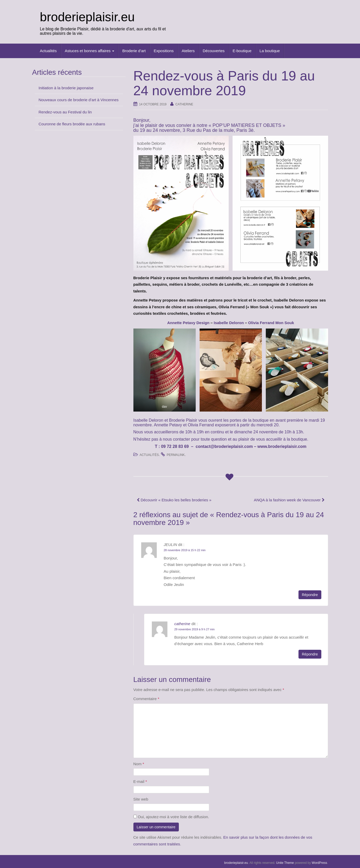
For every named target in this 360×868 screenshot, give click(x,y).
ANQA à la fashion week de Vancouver (289, 500)
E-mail (140, 781)
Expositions (164, 51)
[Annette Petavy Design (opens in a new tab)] (188, 323)
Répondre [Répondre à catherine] (310, 654)
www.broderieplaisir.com (282, 446)
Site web (141, 799)
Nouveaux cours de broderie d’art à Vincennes (79, 100)
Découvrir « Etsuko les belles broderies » (174, 500)
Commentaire (146, 699)
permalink (176, 455)
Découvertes (214, 51)
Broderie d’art (134, 51)
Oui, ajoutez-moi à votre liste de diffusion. (171, 817)
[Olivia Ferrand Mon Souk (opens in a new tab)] (271, 323)
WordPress (319, 863)
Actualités (48, 51)
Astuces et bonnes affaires (90, 51)
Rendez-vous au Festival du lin (65, 112)
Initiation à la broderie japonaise (66, 88)
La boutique (270, 51)
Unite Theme (285, 863)
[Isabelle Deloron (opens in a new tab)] (229, 323)
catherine (184, 104)
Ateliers (188, 51)
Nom (139, 764)
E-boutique (242, 51)
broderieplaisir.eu (87, 17)
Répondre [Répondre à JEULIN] (310, 595)
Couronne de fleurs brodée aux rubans (72, 124)
